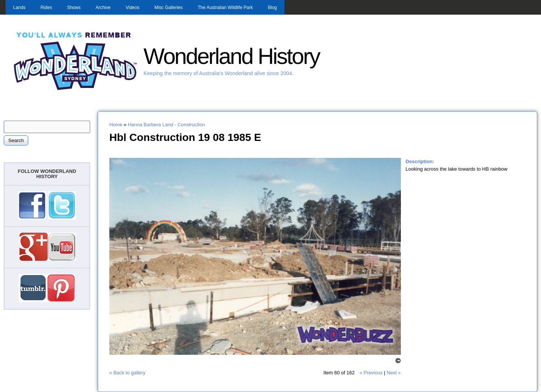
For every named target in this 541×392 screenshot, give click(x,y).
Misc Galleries (168, 8)
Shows (74, 8)
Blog (272, 8)
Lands (19, 8)
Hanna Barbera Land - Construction (166, 125)
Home (116, 125)
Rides (46, 8)
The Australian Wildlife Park (225, 8)
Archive (103, 8)
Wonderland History (231, 56)
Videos (132, 8)
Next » (394, 373)
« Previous (371, 373)
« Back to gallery (127, 373)
